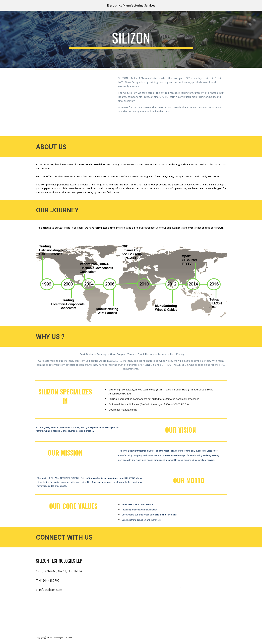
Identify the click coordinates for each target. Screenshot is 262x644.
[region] (131, 5)
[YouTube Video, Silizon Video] (73, 102)
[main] (131, 39)
